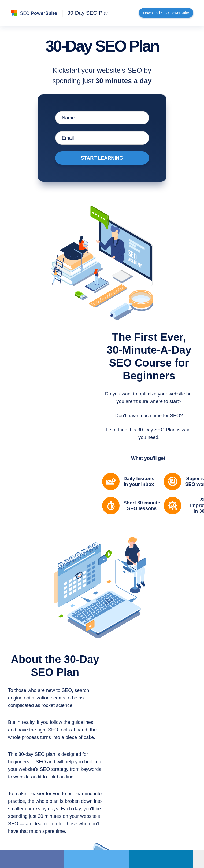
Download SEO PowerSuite (166, 13)
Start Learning (102, 158)
